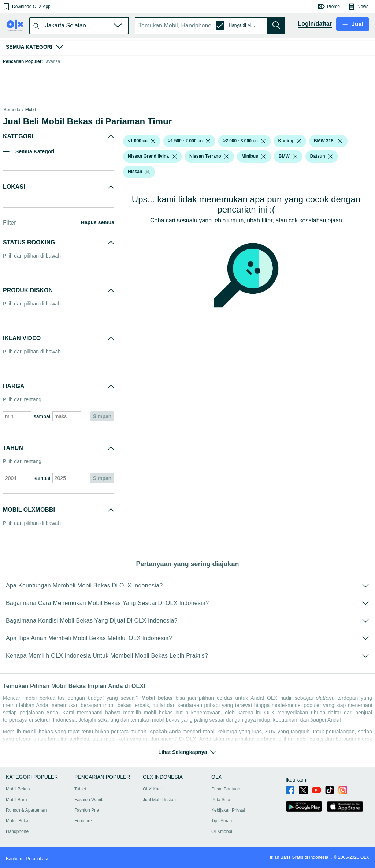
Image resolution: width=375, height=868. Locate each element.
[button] (26, 7)
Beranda (12, 110)
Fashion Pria (87, 810)
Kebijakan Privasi (228, 810)
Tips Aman (222, 821)
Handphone (17, 831)
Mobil (31, 110)
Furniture (83, 821)
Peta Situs (221, 800)
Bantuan (14, 859)
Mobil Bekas (18, 789)
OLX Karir (153, 789)
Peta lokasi (37, 859)
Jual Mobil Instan (159, 800)
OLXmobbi (222, 831)
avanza (53, 61)
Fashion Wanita (90, 800)
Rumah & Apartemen (26, 810)
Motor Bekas (18, 821)
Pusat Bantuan (226, 789)
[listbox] (153, 141)
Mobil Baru (16, 800)
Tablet (80, 789)
